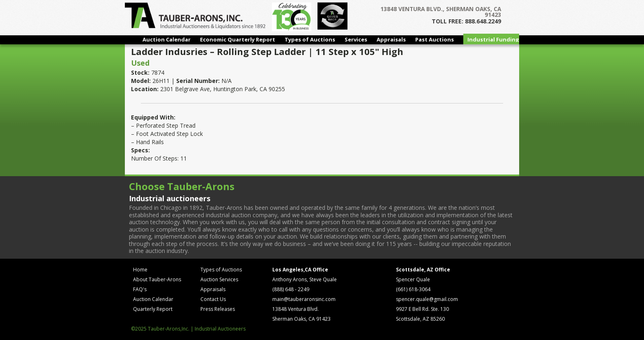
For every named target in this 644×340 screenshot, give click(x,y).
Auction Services (219, 279)
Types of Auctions (310, 39)
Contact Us (213, 299)
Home (140, 270)
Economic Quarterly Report (238, 39)
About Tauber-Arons (157, 279)
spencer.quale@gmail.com (427, 299)
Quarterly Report (153, 309)
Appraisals (391, 39)
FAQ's (140, 289)
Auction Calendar (167, 39)
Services (356, 39)
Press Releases (218, 309)
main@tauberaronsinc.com (304, 299)
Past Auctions (435, 39)
